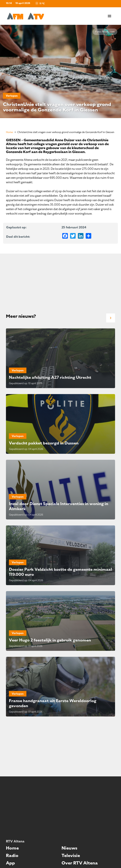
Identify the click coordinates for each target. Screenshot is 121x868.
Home (9, 132)
